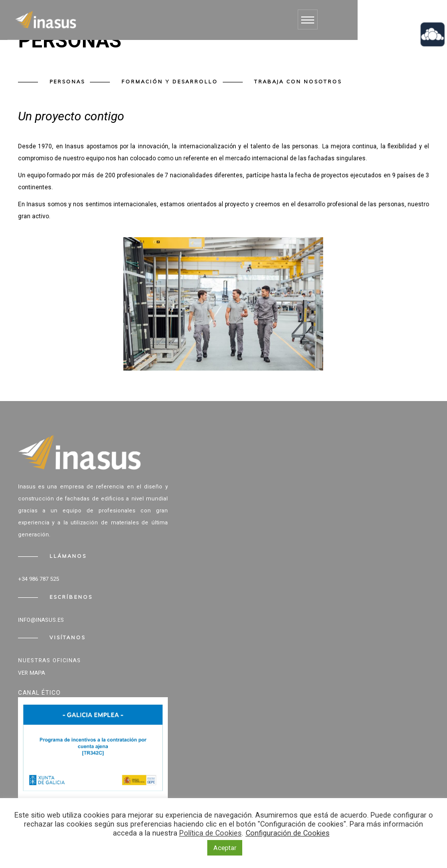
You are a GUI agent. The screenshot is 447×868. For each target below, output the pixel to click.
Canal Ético (39, 693)
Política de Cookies (211, 833)
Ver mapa (31, 673)
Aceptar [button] (225, 848)
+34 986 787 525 (38, 579)
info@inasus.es (41, 620)
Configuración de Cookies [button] (288, 833)
